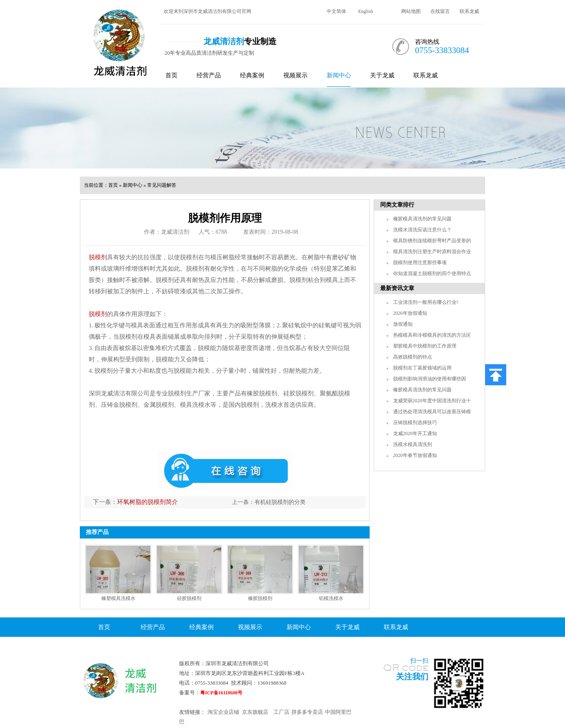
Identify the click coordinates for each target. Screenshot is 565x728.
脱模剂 (98, 257)
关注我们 (412, 677)
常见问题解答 (162, 185)
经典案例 (252, 75)
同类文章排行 (397, 205)
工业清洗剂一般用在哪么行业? (426, 302)
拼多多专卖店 (307, 712)
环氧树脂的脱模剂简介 (148, 502)
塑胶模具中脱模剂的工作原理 (425, 346)
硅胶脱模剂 (189, 598)
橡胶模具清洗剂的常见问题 (422, 219)
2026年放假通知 (410, 313)
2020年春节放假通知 (415, 455)
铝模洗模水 (331, 598)
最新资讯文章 (397, 288)
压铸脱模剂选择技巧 (415, 423)
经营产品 (209, 75)
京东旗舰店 (255, 712)
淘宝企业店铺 (223, 712)
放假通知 (403, 324)
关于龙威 (382, 75)
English (366, 11)
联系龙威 (469, 11)
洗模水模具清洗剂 (413, 444)
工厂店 (281, 712)
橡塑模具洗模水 (118, 598)
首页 (171, 75)
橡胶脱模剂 (260, 598)
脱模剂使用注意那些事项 (420, 263)
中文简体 (336, 11)
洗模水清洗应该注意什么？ (422, 230)
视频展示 (295, 75)
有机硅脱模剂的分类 (280, 502)
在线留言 (440, 11)
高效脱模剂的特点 (413, 357)
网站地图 (411, 11)
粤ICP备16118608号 (221, 693)
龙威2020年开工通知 (415, 433)
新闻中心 (339, 75)
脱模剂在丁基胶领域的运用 (422, 368)
